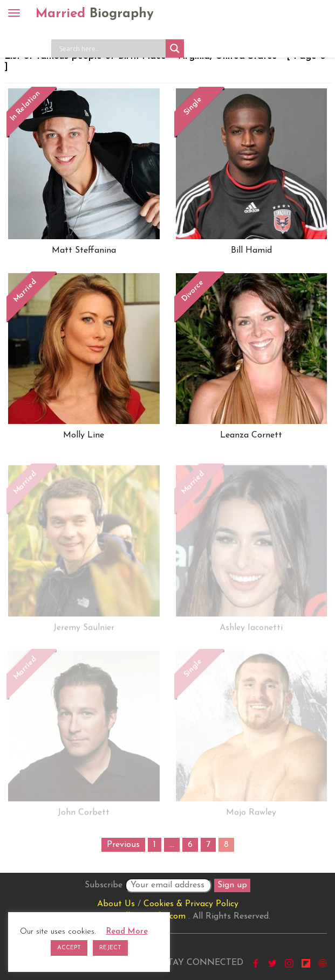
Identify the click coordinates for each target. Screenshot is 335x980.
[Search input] (111, 48)
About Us (116, 904)
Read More (127, 932)
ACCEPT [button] (69, 948)
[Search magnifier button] (175, 48)
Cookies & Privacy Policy (191, 904)
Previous (123, 845)
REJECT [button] (110, 948)
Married (95, 14)
